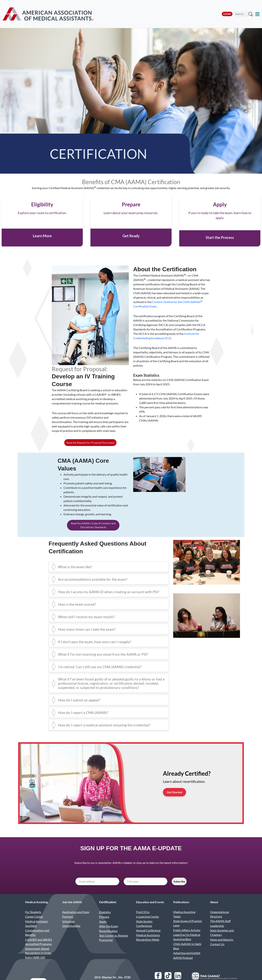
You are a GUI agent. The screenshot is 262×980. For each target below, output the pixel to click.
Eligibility (105, 920)
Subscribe (179, 889)
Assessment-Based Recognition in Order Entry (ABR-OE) (38, 961)
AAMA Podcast (183, 965)
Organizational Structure (220, 922)
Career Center (34, 924)
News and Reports (222, 947)
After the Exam (109, 934)
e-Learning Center (148, 924)
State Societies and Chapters (222, 940)
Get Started (174, 800)
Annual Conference (148, 938)
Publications (181, 910)
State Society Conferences (144, 931)
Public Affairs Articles (187, 938)
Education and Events (150, 910)
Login (227, 14)
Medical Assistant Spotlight (36, 931)
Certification (108, 910)
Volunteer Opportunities (71, 931)
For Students (33, 920)
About (214, 910)
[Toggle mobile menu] (258, 14)
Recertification (108, 939)
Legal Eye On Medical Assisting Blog (187, 945)
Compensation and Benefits (37, 940)
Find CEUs (143, 920)
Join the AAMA (72, 910)
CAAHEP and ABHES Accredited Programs (39, 949)
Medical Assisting (36, 910)
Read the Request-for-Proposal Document (90, 450)
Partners (68, 924)
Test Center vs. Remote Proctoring (113, 946)
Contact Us (217, 952)
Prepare (104, 924)
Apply (103, 929)
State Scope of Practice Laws (188, 931)
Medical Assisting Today (184, 922)
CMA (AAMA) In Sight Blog (187, 954)
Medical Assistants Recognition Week (148, 945)
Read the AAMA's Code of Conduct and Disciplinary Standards (93, 533)
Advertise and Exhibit (187, 961)
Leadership (217, 933)
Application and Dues (76, 920)
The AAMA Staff (220, 929)
